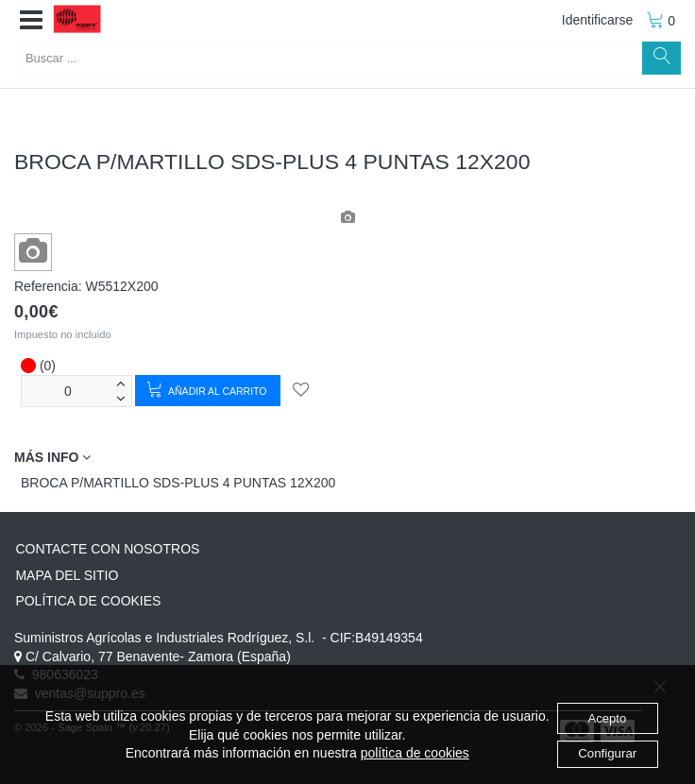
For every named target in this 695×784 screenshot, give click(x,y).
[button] (31, 21)
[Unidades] (68, 391)
